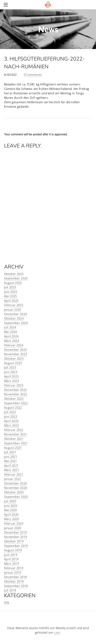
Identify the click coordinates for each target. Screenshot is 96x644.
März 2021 (12, 470)
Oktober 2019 (14, 541)
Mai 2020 (11, 510)
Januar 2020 (13, 528)
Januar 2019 (13, 573)
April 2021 (11, 466)
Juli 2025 (10, 287)
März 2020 (12, 519)
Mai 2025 (11, 296)
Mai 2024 (11, 332)
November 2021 (16, 434)
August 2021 (13, 448)
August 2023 (13, 363)
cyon (57, 632)
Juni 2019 (11, 555)
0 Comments (33, 75)
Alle (7, 603)
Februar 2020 (14, 523)
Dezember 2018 (15, 577)
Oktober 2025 (14, 274)
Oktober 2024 (14, 318)
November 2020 (16, 488)
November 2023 (16, 354)
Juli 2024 (10, 327)
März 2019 (12, 564)
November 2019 (16, 537)
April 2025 (11, 301)
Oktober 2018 (14, 581)
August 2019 (13, 550)
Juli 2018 (10, 590)
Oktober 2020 (14, 492)
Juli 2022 (10, 412)
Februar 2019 (14, 568)
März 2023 (12, 381)
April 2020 (11, 515)
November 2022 (16, 394)
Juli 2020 (10, 501)
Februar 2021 (14, 474)
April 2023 (11, 376)
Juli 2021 (10, 452)
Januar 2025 (13, 310)
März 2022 (12, 425)
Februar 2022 (14, 430)
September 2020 (16, 497)
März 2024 (12, 341)
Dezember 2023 (15, 350)
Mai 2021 (11, 461)
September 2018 (16, 586)
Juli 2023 (10, 367)
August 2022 (13, 408)
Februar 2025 (14, 305)
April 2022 (11, 421)
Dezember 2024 (15, 314)
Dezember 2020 (15, 483)
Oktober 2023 (14, 359)
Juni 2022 (11, 417)
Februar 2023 (14, 385)
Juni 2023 (11, 372)
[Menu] (6, 5)
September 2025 (16, 278)
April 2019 (11, 559)
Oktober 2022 (14, 399)
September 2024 (16, 323)
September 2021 (16, 443)
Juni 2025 (11, 292)
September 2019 (16, 546)
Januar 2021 (13, 479)
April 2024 (11, 336)
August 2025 (13, 283)
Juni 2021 (11, 457)
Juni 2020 (11, 506)
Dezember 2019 (15, 532)
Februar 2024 (14, 345)
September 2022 (16, 403)
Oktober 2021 (14, 439)
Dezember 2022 (15, 390)
